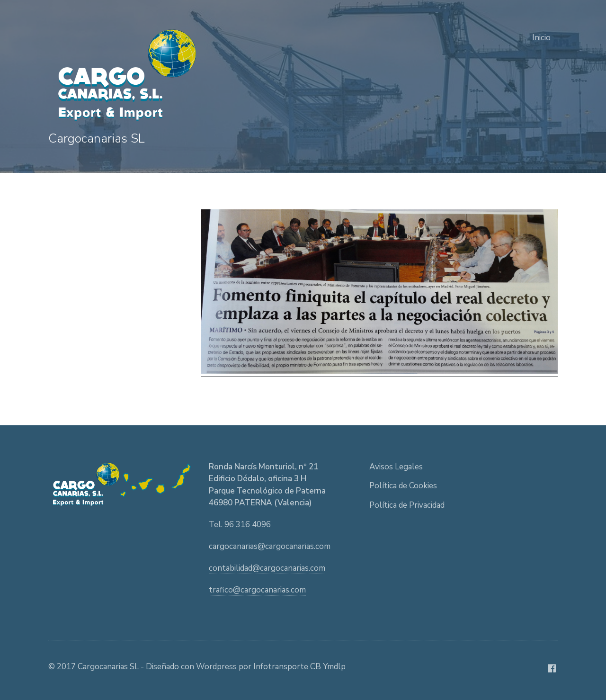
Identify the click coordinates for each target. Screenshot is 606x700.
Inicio (541, 38)
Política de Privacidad (407, 505)
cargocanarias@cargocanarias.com (270, 546)
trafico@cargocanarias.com (257, 590)
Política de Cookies (403, 486)
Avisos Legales (396, 467)
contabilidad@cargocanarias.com (267, 568)
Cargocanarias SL (97, 139)
